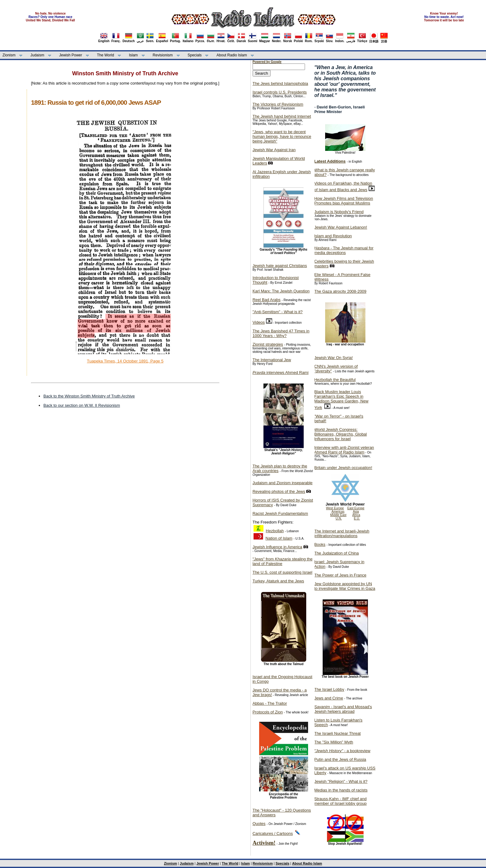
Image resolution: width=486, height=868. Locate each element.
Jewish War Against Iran (274, 150)
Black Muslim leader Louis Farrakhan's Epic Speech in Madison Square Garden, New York (341, 400)
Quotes (259, 824)
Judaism (37, 55)
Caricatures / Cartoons (273, 833)
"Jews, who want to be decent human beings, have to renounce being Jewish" (282, 136)
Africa (356, 515)
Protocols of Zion (268, 712)
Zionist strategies (268, 344)
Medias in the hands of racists (341, 790)
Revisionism (163, 55)
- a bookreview (342, 751)
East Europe (356, 508)
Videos (259, 322)
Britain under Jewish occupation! (343, 468)
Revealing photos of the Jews (279, 491)
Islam (133, 55)
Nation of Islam (279, 538)
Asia (356, 512)
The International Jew (272, 360)
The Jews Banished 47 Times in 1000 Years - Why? (281, 333)
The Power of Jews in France (340, 575)
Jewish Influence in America (277, 547)
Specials (194, 55)
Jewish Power (71, 55)
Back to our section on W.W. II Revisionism (82, 405)
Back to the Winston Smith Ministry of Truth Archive (89, 396)
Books (320, 544)
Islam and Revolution (333, 236)
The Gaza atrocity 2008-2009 (340, 291)
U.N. (339, 518)
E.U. (357, 518)
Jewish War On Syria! (334, 358)
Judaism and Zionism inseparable (283, 483)
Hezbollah (275, 531)
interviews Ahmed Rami (281, 373)
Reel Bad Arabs (267, 300)
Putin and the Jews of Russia (340, 759)
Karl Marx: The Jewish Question (281, 291)
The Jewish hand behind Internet (282, 116)
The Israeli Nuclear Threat (338, 733)
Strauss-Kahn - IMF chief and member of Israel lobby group (340, 801)
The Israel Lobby (329, 689)
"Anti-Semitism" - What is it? (278, 312)
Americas (338, 512)
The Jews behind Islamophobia (280, 83)
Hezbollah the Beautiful (335, 380)
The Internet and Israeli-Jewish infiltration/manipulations (342, 533)
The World (106, 55)
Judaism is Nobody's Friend (339, 212)
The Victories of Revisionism (278, 104)
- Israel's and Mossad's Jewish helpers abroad (343, 709)
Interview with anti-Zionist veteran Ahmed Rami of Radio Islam (344, 450)
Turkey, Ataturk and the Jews (278, 581)
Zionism (9, 55)
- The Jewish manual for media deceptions (344, 250)
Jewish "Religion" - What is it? (341, 781)
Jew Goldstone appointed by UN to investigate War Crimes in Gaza (345, 586)
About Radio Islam (232, 55)
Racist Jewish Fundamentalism (280, 513)
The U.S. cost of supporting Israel (283, 572)
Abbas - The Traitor (270, 703)
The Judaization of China (337, 553)
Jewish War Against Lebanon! (341, 227)
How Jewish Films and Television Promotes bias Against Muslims (344, 201)
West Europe (335, 508)
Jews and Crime (329, 698)
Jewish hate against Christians (280, 266)
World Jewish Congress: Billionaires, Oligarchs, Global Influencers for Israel (341, 434)
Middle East (338, 515)
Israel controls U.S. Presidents (280, 92)
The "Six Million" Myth (334, 742)
